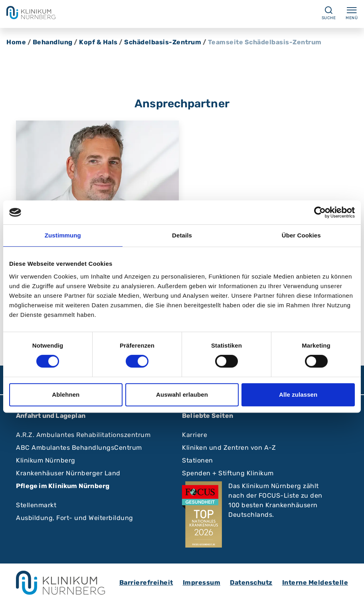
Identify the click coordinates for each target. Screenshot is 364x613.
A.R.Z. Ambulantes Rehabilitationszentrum (83, 435)
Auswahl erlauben (182, 394)
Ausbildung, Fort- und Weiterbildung (75, 518)
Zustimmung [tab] (63, 235)
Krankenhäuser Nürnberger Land (68, 473)
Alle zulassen (298, 394)
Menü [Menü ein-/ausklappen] (352, 13)
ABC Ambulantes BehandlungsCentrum (79, 448)
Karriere (195, 435)
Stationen (198, 460)
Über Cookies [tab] (301, 235)
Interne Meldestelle (315, 582)
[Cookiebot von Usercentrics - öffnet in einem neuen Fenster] (320, 212)
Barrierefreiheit (146, 582)
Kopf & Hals (98, 42)
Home (16, 42)
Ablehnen (66, 394)
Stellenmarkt (36, 505)
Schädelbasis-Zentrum (163, 42)
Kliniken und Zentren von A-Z (229, 448)
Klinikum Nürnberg (46, 460)
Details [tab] (182, 235)
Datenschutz (251, 582)
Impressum (202, 582)
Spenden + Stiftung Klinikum (228, 473)
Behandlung (53, 42)
